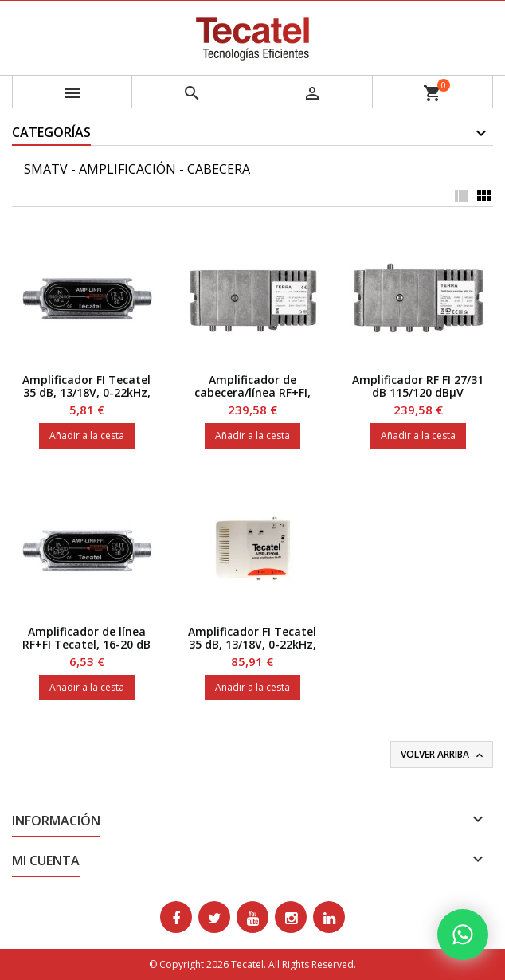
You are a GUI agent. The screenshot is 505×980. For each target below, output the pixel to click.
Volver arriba (443, 755)
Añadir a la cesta (87, 435)
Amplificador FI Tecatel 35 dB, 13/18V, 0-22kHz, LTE (86, 392)
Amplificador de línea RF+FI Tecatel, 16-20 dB (86, 638)
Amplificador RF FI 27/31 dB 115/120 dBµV (418, 386)
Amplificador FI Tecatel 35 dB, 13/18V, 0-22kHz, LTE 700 (252, 644)
